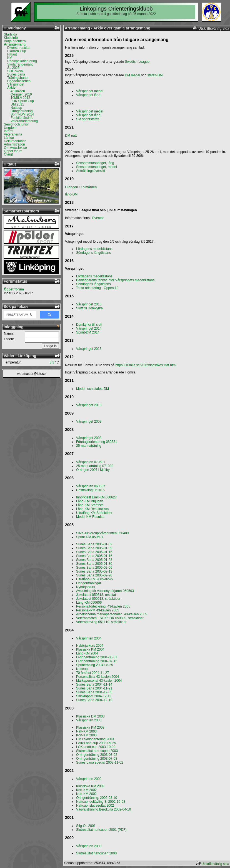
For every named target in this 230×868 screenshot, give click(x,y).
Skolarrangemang (20, 64)
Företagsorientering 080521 (97, 442)
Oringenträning (22, 111)
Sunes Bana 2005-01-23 (94, 560)
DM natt (71, 136)
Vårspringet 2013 (89, 349)
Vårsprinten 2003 (89, 720)
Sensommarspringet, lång (95, 163)
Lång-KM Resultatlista (92, 509)
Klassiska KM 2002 (90, 786)
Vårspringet (16, 84)
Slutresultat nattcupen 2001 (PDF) (101, 830)
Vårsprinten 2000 (89, 846)
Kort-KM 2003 (86, 735)
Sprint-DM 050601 (90, 537)
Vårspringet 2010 (89, 405)
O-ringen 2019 (21, 94)
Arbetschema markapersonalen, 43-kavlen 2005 (112, 614)
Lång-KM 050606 (89, 603)
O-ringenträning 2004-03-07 (97, 657)
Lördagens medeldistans (94, 249)
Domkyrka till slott (89, 325)
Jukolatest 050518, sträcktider (98, 599)
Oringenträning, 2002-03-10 (97, 798)
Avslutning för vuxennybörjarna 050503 (105, 591)
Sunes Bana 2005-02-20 (94, 575)
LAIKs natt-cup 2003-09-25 (96, 743)
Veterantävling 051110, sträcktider (101, 622)
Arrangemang (15, 44)
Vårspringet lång (88, 95)
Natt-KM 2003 (86, 731)
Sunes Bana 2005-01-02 (94, 544)
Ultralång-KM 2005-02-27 (95, 579)
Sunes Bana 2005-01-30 (94, 564)
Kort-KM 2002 (86, 790)
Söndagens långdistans (93, 253)
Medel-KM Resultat (90, 517)
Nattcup (16, 108)
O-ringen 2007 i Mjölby (93, 470)
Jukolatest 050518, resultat (96, 595)
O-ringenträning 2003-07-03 (97, 759)
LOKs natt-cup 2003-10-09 (96, 747)
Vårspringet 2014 (89, 328)
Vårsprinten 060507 (91, 486)
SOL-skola (15, 71)
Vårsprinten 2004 (89, 638)
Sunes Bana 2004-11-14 (94, 684)
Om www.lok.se (15, 148)
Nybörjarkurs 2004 (90, 646)
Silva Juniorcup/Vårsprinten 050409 (102, 533)
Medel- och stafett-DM (92, 389)
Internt (9, 131)
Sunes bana (16, 74)
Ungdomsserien (19, 81)
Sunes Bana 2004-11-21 (94, 688)
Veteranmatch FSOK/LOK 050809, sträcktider (110, 618)
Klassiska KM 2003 (90, 727)
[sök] (19, 315)
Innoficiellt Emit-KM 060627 (96, 497)
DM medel (132, 75)
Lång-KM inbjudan (90, 501)
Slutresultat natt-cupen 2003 (97, 751)
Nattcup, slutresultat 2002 (95, 806)
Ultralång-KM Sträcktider (94, 513)
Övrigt (8, 154)
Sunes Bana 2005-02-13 (94, 571)
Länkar (9, 138)
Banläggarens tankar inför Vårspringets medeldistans (115, 280)
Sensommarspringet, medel (97, 167)
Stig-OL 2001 (86, 826)
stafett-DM (155, 75)
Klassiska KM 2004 (90, 649)
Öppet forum (13, 151)
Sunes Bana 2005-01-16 (94, 552)
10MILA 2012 (20, 98)
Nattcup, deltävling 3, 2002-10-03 (101, 802)
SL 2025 (13, 68)
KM (10, 58)
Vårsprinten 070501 (91, 462)
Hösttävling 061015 (90, 490)
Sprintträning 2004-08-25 (95, 665)
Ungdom (10, 128)
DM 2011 (17, 104)
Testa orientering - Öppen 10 (97, 288)
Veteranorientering (24, 121)
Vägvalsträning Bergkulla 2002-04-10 (103, 809)
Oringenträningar (89, 583)
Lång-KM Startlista (90, 505)
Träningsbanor (18, 78)
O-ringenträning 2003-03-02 (97, 755)
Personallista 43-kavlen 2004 (97, 677)
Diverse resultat (19, 48)
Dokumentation (15, 141)
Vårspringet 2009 (89, 422)
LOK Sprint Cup (22, 101)
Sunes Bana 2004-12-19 (94, 700)
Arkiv (11, 88)
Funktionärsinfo (22, 118)
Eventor (98, 218)
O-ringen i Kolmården (81, 187)
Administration (14, 144)
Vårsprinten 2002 (89, 779)
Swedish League (137, 62)
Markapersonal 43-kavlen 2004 (99, 681)
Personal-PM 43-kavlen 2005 (98, 610)
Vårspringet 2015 (89, 304)
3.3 (52, 362)
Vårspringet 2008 (89, 438)
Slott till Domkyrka (89, 308)
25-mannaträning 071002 (95, 466)
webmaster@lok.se (31, 374)
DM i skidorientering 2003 (95, 739)
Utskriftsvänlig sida (215, 864)
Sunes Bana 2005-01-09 (94, 548)
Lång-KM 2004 (87, 653)
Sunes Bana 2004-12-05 (94, 692)
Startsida (10, 34)
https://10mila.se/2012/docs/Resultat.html (146, 365)
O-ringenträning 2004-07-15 (97, 661)
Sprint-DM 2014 (22, 114)
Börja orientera (15, 41)
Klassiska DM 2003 (90, 716)
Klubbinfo (11, 38)
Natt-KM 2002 (86, 794)
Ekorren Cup (17, 51)
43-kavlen (18, 91)
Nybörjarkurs (86, 587)
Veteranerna (13, 134)
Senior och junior (16, 124)
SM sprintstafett (88, 119)
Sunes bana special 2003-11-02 (100, 762)
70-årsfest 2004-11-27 (92, 673)
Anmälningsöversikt (91, 171)
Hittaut (12, 54)
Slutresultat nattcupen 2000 (96, 853)
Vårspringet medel (90, 91)
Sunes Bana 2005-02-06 (94, 568)
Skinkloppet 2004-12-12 (94, 696)
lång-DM (71, 194)
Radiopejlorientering (22, 61)
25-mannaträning (89, 446)
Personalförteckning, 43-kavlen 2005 (103, 606)
